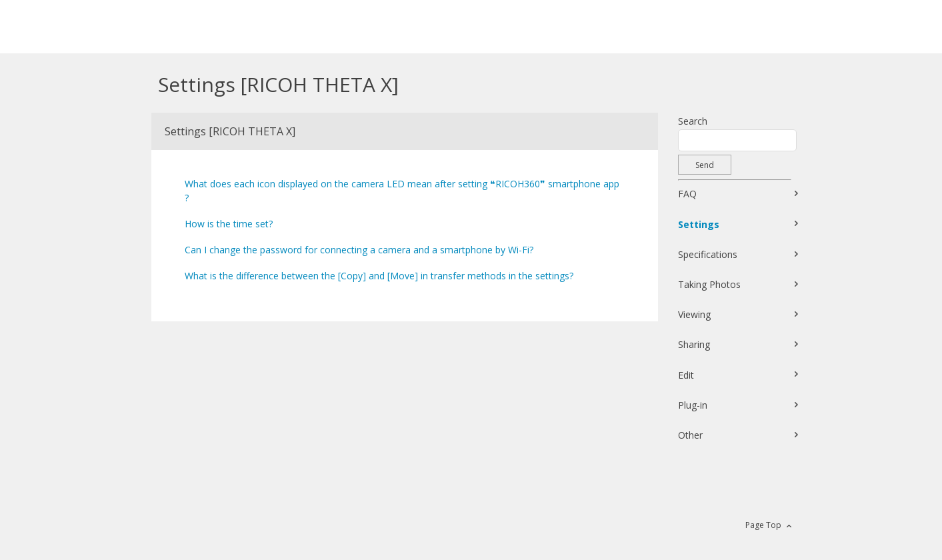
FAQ (687, 194)
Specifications (708, 254)
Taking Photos (709, 284)
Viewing (694, 314)
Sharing (694, 344)
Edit (686, 375)
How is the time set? (229, 224)
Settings (699, 224)
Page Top (763, 525)
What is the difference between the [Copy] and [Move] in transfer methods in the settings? (379, 276)
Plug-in (693, 405)
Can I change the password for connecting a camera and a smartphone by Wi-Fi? (359, 250)
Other (690, 435)
